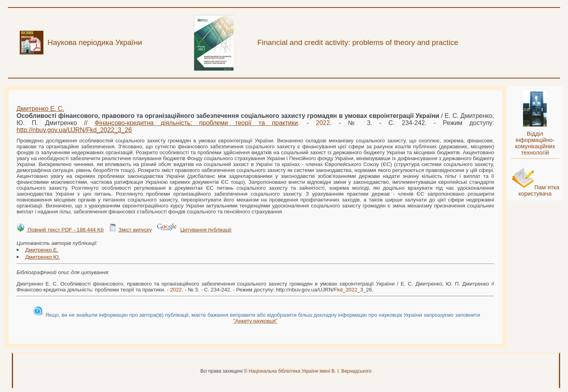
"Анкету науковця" (255, 321)
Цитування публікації (206, 230)
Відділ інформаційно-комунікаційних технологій (535, 143)
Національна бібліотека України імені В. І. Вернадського (310, 371)
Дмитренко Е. (42, 250)
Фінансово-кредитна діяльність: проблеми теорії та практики (196, 123)
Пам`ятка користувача (539, 190)
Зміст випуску (135, 230)
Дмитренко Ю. (43, 257)
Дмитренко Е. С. (40, 109)
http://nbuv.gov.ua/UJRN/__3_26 (74, 130)
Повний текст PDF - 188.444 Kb (65, 230)
